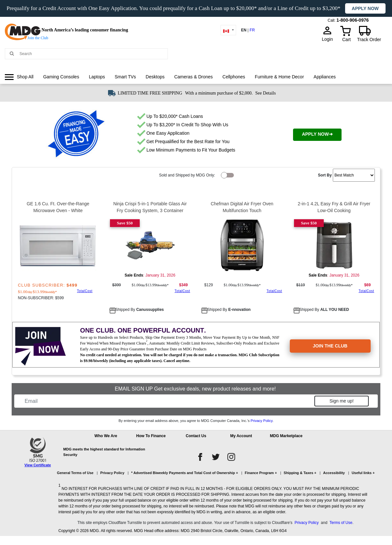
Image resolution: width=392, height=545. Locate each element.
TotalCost (85, 291)
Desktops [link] (155, 77)
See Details (265, 93)
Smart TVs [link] (125, 77)
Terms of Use (341, 523)
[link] (19, 77)
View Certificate (38, 465)
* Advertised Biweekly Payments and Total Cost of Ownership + (184, 473)
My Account (241, 436)
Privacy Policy (262, 421)
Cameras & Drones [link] (194, 77)
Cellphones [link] (234, 77)
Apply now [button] (365, 8)
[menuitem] (19, 77)
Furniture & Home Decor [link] (279, 77)
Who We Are (106, 436)
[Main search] (12, 53)
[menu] (196, 83)
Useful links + (363, 473)
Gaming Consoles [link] (61, 77)
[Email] (168, 401)
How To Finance (151, 436)
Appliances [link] (325, 77)
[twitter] (216, 457)
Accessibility (334, 473)
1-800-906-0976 (353, 20)
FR (252, 30)
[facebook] (200, 457)
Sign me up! (342, 401)
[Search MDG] (92, 54)
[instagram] (231, 457)
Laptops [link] (97, 77)
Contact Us (196, 436)
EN (244, 30)
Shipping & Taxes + (300, 473)
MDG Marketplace (286, 436)
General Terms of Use (75, 473)
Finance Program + (261, 473)
